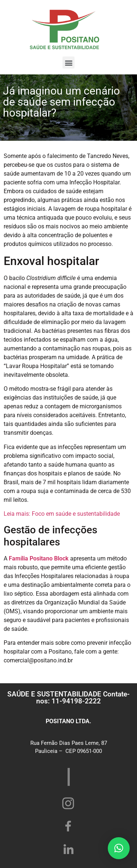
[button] (68, 62)
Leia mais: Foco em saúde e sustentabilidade (62, 514)
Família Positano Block (39, 558)
